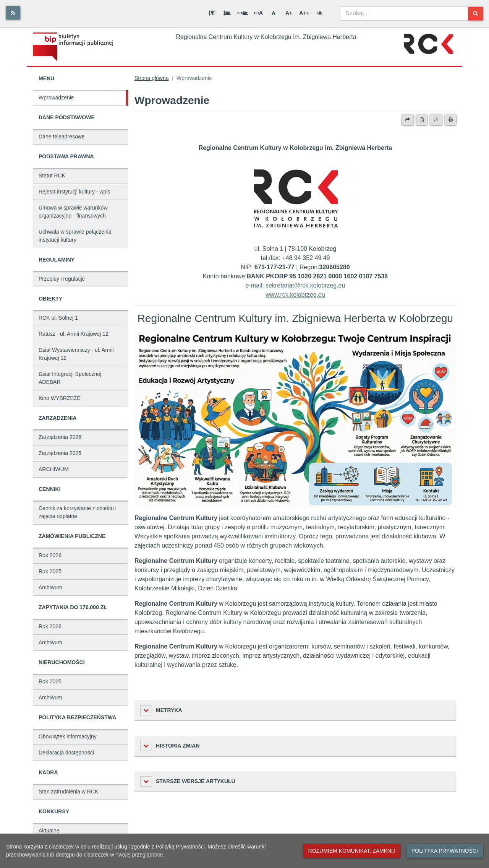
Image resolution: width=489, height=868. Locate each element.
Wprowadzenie (56, 98)
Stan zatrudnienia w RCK (68, 792)
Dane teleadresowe (62, 137)
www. (273, 295)
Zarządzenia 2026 (60, 437)
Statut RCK (52, 176)
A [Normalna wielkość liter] (274, 13)
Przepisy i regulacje (62, 279)
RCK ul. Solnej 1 (58, 318)
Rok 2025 (50, 571)
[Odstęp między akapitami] (212, 13)
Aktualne (49, 831)
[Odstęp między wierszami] (227, 13)
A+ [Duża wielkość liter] (289, 13)
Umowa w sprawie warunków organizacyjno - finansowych (73, 212)
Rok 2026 (50, 555)
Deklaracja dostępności (66, 753)
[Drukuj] (451, 120)
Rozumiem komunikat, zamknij (352, 851)
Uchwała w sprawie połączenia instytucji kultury (75, 236)
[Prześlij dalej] (408, 120)
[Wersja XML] (436, 120)
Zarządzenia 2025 (60, 453)
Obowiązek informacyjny (68, 736)
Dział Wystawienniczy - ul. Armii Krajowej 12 (76, 354)
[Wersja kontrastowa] (320, 13)
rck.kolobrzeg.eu (302, 295)
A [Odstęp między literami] (258, 13)
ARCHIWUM (54, 469)
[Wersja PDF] (422, 120)
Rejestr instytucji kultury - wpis (74, 192)
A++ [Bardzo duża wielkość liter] (304, 13)
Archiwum (50, 587)
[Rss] (13, 13)
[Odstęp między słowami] (243, 13)
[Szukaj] (475, 14)
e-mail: (256, 285)
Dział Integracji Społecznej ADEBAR (70, 378)
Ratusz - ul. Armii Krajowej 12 (74, 334)
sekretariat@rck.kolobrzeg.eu (305, 285)
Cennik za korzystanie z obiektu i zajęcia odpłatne (78, 512)
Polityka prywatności (445, 851)
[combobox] (404, 13)
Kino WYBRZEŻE (60, 398)
